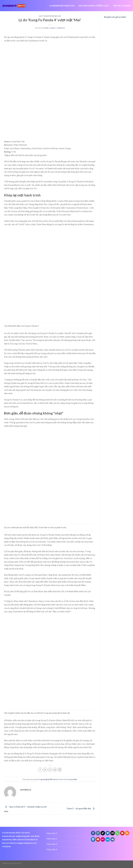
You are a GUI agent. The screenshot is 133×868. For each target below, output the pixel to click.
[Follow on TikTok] (103, 833)
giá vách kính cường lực (94, 6)
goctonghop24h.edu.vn (50, 16)
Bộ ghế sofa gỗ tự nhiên (115, 17)
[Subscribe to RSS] (127, 833)
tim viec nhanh (122, 6)
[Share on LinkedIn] (60, 770)
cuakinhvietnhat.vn (63, 6)
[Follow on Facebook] (93, 833)
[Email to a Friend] (50, 770)
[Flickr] (103, 839)
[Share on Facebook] (40, 770)
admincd (61, 28)
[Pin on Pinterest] (55, 770)
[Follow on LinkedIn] (93, 839)
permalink (73, 779)
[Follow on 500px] (108, 839)
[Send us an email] (112, 833)
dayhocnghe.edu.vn (12, 863)
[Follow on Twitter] (108, 833)
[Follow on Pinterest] (122, 833)
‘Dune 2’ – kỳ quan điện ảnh (81, 808)
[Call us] (117, 833)
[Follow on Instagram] (98, 833)
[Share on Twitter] (45, 770)
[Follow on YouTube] (98, 839)
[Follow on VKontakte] (112, 839)
